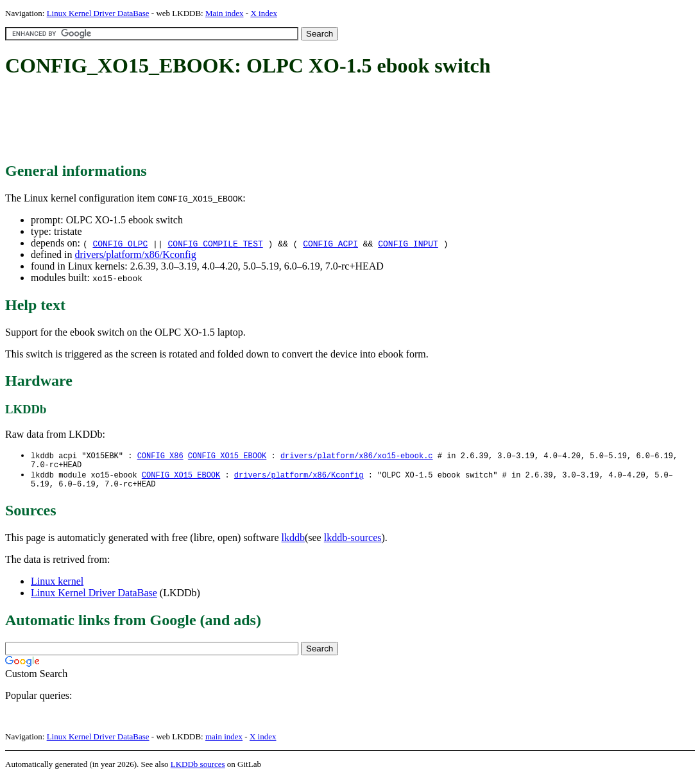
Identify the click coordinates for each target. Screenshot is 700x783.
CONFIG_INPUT (408, 243)
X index (264, 13)
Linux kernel (57, 586)
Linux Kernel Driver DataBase (98, 13)
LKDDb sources (198, 769)
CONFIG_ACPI (330, 243)
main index (224, 742)
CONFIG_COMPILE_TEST (216, 243)
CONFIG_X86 (160, 456)
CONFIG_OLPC (120, 243)
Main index (225, 13)
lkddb (293, 543)
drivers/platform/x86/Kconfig (135, 254)
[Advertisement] (239, 121)
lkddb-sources (353, 543)
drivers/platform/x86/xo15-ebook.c (357, 456)
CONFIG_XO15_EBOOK (227, 456)
